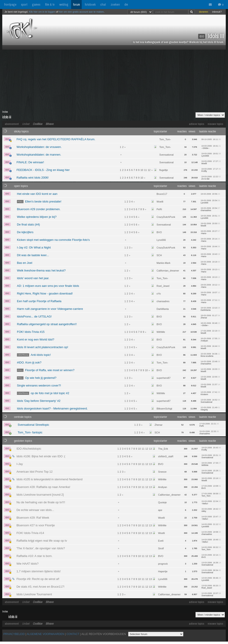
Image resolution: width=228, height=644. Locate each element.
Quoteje (162, 502)
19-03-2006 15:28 (211, 472)
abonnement (12, 124)
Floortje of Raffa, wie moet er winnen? (46, 370)
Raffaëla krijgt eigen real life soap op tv (42, 541)
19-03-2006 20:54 (210, 209)
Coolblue (37, 124)
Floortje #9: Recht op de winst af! (38, 579)
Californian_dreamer (168, 271)
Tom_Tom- (165, 139)
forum (76, 5)
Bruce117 (162, 194)
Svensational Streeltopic (33, 425)
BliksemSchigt (164, 409)
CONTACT (73, 634)
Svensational (166, 155)
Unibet (26, 124)
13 (150, 449)
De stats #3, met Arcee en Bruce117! (40, 587)
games (36, 5)
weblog (64, 5)
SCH (159, 255)
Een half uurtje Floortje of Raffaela (39, 301)
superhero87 (164, 378)
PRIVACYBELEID (14, 634)
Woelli (160, 202)
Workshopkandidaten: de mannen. (39, 155)
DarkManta (163, 309)
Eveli (161, 541)
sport (24, 5)
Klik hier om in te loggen (42, 12)
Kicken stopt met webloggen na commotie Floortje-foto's (53, 240)
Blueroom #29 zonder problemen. (39, 209)
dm (126, 5)
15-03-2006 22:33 (209, 432)
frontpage (10, 5)
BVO (159, 232)
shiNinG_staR (166, 456)
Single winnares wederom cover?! (39, 385)
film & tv (50, 5)
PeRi (159, 209)
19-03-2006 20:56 (210, 194)
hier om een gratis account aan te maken (81, 12)
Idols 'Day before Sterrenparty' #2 (39, 401)
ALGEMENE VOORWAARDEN (46, 634)
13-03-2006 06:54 (211, 571)
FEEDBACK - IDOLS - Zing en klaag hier (43, 170)
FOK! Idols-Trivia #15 (31, 332)
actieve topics (197, 124)
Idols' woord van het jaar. (33, 278)
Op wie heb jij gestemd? (37, 378)
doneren (203, 12)
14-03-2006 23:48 (210, 363)
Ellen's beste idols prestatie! (39, 201)
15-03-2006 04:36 (210, 355)
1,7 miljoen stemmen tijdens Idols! (39, 571)
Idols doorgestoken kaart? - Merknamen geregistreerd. (52, 408)
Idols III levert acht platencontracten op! (43, 347)
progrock (163, 564)
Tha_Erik (163, 449)
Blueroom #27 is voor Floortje (36, 525)
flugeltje (164, 170)
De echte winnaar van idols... (35, 510)
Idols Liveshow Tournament (34, 594)
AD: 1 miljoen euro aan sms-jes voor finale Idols (48, 286)
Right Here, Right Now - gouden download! (45, 293)
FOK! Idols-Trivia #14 (30, 533)
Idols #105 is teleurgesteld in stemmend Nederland (50, 479)
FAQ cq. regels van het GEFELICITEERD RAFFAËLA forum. (56, 139)
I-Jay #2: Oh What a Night (34, 247)
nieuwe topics (215, 124)
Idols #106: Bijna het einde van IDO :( (41, 456)
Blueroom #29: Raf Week (33, 518)
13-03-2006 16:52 (210, 401)
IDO (8, 139)
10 (142, 170)
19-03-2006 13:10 (210, 309)
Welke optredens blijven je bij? (37, 217)
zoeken (115, 5)
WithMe (161, 332)
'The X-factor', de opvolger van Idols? (41, 548)
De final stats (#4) (28, 224)
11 (145, 170)
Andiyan (163, 487)
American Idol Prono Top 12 (35, 472)
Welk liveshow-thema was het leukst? (41, 270)
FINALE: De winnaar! (30, 162)
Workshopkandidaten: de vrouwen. (39, 147)
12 (149, 170)
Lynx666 (161, 240)
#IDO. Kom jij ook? (29, 362)
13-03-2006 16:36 (211, 564)
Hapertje (163, 571)
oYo (159, 294)
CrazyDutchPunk (166, 217)
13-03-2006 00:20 (211, 587)
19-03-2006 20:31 (211, 456)
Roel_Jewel (163, 286)
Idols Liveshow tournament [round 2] (40, 495)
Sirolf (161, 548)
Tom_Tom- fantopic (30, 432)
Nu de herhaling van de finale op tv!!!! (41, 502)
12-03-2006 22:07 (211, 594)
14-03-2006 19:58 (211, 533)
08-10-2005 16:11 (211, 139)
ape (160, 510)
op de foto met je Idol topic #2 (43, 393)
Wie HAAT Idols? (28, 564)
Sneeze (162, 472)
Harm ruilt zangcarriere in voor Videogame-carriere (50, 309)
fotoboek (90, 5)
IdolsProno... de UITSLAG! (34, 316)
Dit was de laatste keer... (33, 255)
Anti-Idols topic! (34, 355)
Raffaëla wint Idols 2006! (33, 178)
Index (5, 112)
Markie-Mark (164, 263)
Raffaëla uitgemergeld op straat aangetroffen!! (47, 324)
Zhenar (159, 425)
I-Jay (20, 464)
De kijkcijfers (25, 232)
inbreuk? (217, 12)
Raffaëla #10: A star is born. (34, 556)
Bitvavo (50, 124)
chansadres (163, 301)
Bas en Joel (25, 263)
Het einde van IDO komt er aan (37, 194)
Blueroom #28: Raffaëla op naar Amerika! (43, 487)
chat (103, 5)
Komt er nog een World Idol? (36, 339)
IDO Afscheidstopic (29, 449)
